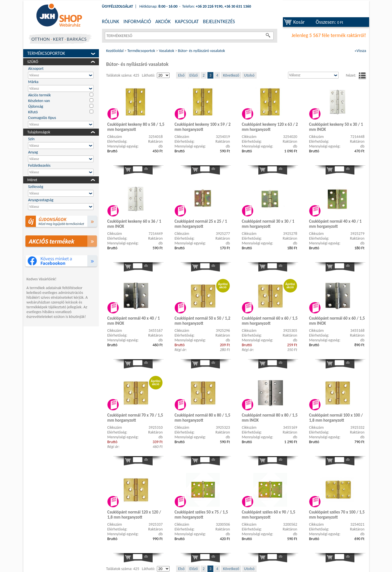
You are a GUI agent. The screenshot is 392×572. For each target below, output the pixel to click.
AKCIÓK (163, 21)
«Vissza (360, 51)
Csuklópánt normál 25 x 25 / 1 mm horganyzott (201, 224)
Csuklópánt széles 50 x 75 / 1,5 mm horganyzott (201, 515)
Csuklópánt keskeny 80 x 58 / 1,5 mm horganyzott (136, 127)
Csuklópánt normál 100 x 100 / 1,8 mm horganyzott (336, 418)
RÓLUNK (111, 21)
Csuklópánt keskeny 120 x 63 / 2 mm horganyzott (270, 127)
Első (181, 75)
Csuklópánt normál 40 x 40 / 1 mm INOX (134, 321)
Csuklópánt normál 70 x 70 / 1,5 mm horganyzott (135, 418)
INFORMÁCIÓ (137, 21)
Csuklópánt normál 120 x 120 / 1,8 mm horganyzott (134, 515)
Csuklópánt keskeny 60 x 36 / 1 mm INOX (134, 224)
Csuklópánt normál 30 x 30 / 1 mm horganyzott (268, 224)
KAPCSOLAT (187, 21)
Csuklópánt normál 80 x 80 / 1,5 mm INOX (270, 418)
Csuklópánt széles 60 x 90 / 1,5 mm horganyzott (269, 515)
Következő (231, 75)
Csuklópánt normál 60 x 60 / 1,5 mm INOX (337, 321)
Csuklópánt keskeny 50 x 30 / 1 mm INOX (336, 127)
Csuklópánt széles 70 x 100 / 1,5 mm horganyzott (337, 515)
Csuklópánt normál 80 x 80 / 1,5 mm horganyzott (203, 418)
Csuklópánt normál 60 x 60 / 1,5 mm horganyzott (270, 321)
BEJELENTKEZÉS (219, 21)
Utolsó (249, 75)
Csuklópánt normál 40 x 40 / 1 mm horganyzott (335, 224)
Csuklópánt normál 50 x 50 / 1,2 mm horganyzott (203, 321)
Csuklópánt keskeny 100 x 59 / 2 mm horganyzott (203, 127)
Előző (194, 75)
